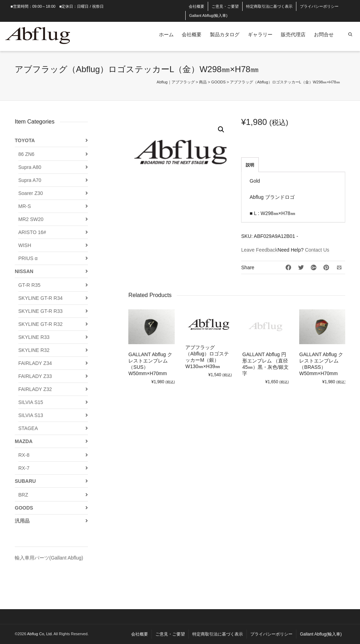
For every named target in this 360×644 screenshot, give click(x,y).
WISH (25, 245)
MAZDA (24, 441)
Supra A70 (30, 180)
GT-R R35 (29, 285)
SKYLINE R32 (34, 350)
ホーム (166, 34)
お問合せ (324, 34)
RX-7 (24, 468)
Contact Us (317, 250)
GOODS (24, 508)
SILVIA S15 (31, 402)
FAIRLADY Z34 (35, 363)
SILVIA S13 (31, 415)
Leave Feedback (259, 250)
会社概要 (197, 6)
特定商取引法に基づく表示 (269, 6)
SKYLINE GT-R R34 (40, 298)
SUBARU (25, 481)
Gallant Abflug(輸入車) (208, 15)
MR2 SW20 (31, 219)
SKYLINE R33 (34, 337)
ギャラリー (260, 34)
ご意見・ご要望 (225, 6)
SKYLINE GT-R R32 (40, 324)
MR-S (25, 206)
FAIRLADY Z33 (35, 376)
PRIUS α (28, 258)
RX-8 (24, 455)
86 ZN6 (26, 154)
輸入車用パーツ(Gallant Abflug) (49, 558)
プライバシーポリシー (319, 6)
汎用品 (22, 521)
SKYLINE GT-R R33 (40, 311)
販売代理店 (293, 34)
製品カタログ (225, 34)
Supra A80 (30, 167)
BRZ (23, 495)
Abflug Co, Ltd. (40, 634)
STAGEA (28, 428)
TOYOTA (25, 140)
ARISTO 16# (32, 232)
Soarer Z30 (31, 193)
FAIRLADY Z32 (35, 389)
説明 (250, 165)
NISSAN (24, 271)
